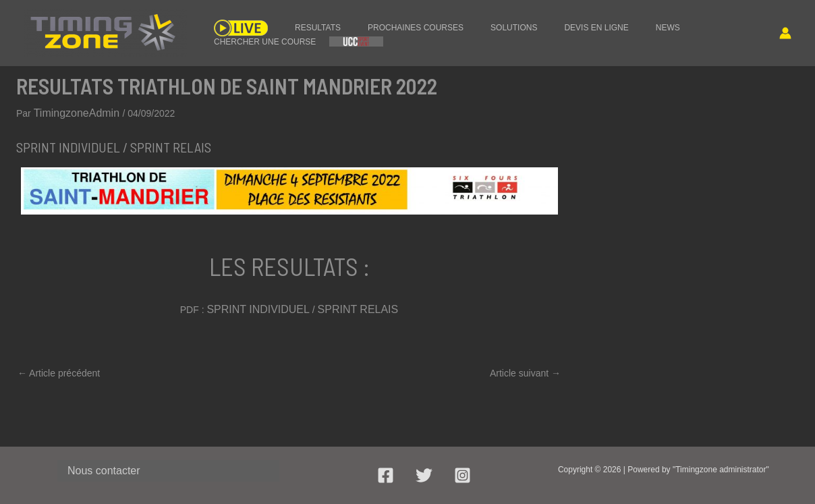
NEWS (594, 25)
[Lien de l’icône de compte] (785, 33)
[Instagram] (462, 475)
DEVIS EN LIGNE (535, 25)
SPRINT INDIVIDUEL (263, 306)
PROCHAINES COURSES (382, 25)
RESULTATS (298, 25)
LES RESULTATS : (289, 262)
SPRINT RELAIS (351, 306)
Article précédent (59, 368)
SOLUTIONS (467, 25)
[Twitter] (424, 475)
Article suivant (525, 368)
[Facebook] (386, 475)
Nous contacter (97, 469)
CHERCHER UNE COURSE (670, 25)
